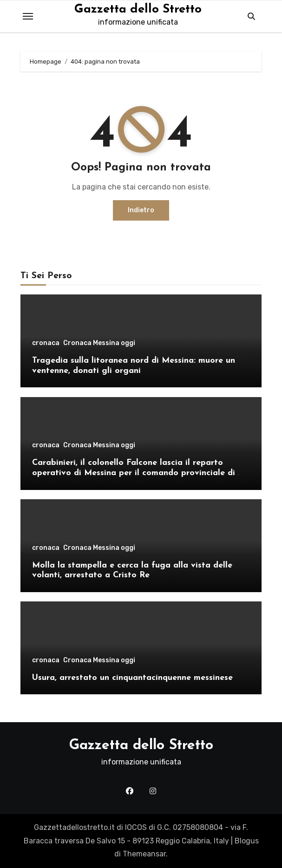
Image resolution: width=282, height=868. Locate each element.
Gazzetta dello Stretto (138, 10)
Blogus (247, 841)
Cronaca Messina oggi (99, 343)
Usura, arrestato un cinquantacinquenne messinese (132, 678)
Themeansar (144, 854)
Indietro (141, 210)
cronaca (46, 343)
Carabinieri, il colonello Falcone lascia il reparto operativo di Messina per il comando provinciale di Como (134, 473)
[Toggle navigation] (28, 16)
